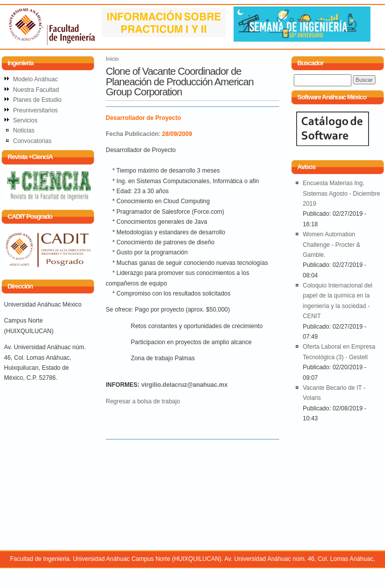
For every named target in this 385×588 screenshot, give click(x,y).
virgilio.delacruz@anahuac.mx (184, 385)
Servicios (25, 120)
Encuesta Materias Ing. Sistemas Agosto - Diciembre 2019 (341, 193)
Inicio (112, 59)
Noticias (24, 130)
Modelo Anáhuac (35, 79)
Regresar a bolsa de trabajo (143, 401)
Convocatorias (32, 141)
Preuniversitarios (35, 110)
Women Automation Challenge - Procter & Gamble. (332, 245)
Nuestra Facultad (36, 90)
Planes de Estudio (37, 100)
